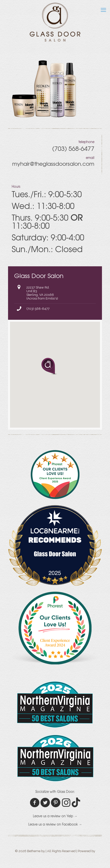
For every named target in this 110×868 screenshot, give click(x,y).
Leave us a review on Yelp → (55, 816)
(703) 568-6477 (38, 309)
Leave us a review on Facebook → (55, 824)
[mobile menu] (103, 10)
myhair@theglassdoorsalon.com (53, 163)
